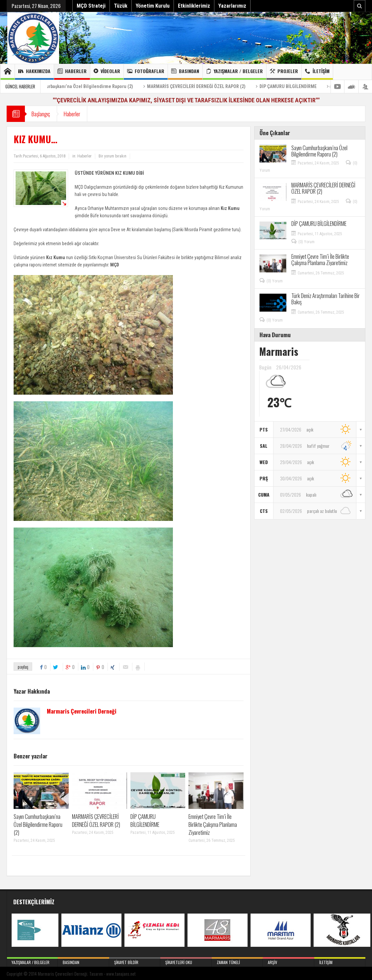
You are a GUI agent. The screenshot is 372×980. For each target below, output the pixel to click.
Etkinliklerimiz (194, 6)
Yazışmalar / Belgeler (234, 72)
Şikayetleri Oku (186, 961)
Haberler (72, 72)
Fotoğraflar (146, 72)
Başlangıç (41, 114)
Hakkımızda (34, 72)
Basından (185, 72)
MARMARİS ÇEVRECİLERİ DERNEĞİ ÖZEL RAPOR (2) (207, 86)
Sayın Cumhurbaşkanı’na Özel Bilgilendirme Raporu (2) (88, 86)
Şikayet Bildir (135, 961)
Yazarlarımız (232, 6)
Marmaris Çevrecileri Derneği (82, 711)
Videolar (107, 72)
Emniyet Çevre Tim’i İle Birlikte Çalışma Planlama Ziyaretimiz (213, 824)
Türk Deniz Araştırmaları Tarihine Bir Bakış (326, 299)
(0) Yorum (306, 242)
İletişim (317, 72)
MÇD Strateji (91, 6)
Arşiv (288, 961)
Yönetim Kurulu (153, 6)
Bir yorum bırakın (112, 156)
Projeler (284, 72)
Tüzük (121, 6)
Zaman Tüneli (237, 961)
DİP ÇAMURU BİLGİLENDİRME (299, 86)
